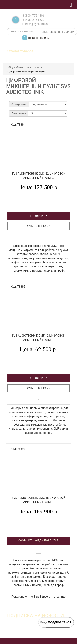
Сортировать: (19, 104)
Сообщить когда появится (38, 540)
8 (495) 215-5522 (33, 20)
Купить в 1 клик (39, 226)
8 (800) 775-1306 (33, 16)
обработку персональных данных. (54, 634)
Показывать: (19, 113)
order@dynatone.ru (35, 24)
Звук (12, 67)
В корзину (39, 216)
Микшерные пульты (29, 67)
